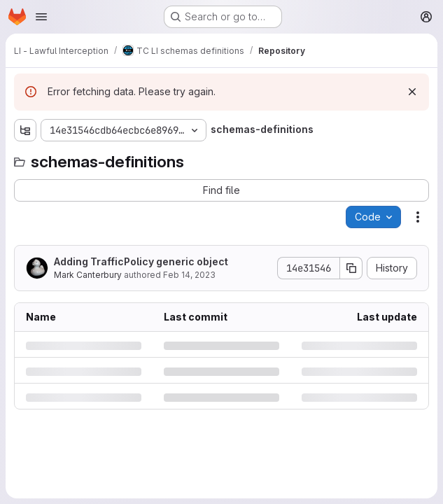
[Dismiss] (412, 92)
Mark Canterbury (88, 275)
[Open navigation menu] (41, 17)
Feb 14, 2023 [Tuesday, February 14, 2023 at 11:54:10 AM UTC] (189, 275)
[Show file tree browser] (25, 130)
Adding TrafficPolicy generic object (141, 261)
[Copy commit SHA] (351, 268)
